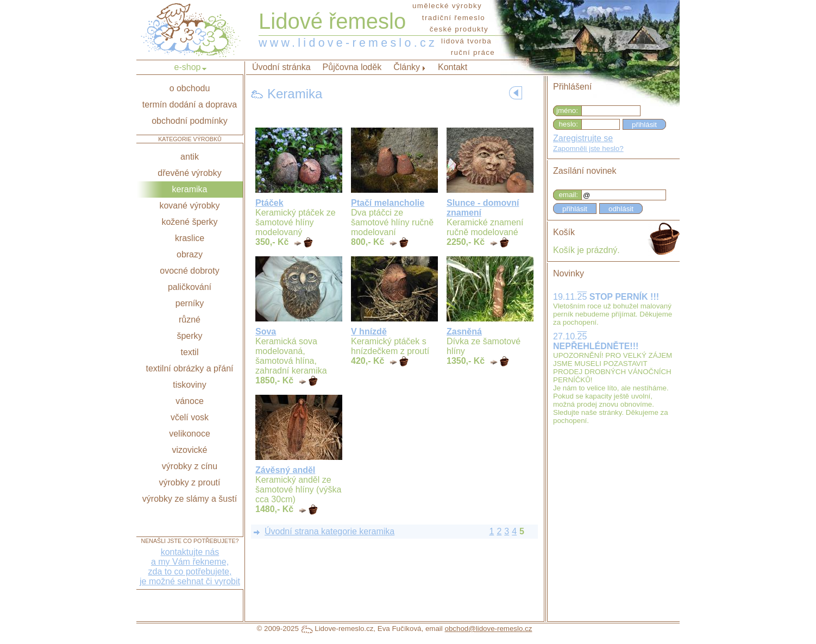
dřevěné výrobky (189, 173)
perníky (190, 303)
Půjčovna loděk (352, 67)
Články (407, 67)
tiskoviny (189, 385)
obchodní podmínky (190, 121)
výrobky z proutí (190, 482)
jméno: (567, 111)
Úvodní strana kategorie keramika (329, 531)
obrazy (190, 254)
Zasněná (464, 332)
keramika (190, 189)
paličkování (190, 287)
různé (190, 320)
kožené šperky (189, 222)
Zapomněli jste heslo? (588, 149)
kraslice (190, 238)
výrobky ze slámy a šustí (190, 499)
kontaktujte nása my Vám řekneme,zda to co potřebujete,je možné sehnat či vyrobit (190, 567)
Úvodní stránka (281, 67)
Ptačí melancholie (388, 203)
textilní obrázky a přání (190, 368)
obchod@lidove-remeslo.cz (488, 629)
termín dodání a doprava (190, 105)
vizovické (190, 450)
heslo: (568, 124)
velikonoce (190, 434)
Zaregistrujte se (583, 138)
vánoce (190, 401)
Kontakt (453, 67)
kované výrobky (189, 206)
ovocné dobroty (189, 271)
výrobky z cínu (190, 466)
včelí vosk (190, 417)
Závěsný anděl (285, 470)
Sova (266, 332)
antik (190, 157)
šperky (189, 336)
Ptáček (269, 203)
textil (190, 352)
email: (568, 195)
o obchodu (190, 88)
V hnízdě (369, 332)
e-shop (188, 67)
